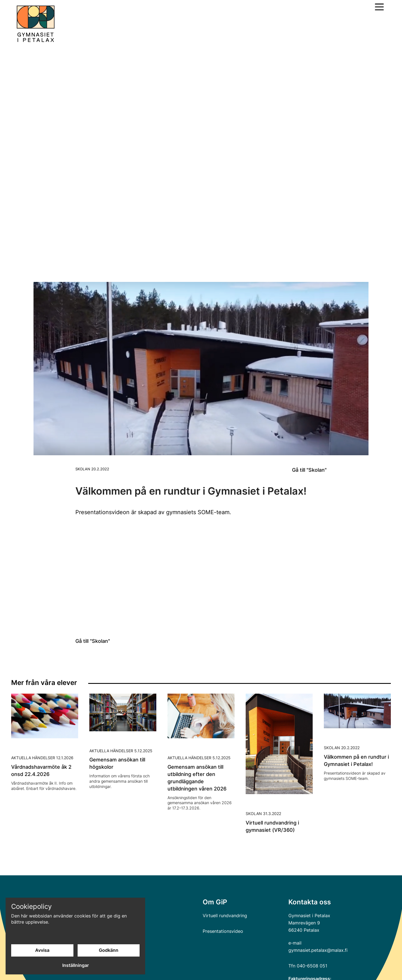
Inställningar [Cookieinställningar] (76, 965)
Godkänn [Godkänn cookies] (109, 950)
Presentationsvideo (223, 931)
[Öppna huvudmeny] (379, 7)
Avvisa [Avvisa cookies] (42, 950)
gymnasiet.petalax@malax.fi (318, 950)
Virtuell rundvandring (225, 916)
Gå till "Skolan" (309, 470)
